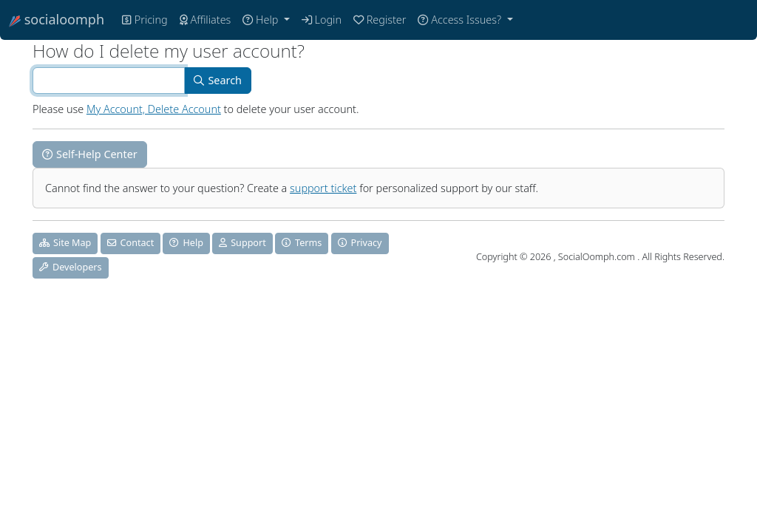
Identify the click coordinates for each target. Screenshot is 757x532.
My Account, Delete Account (154, 109)
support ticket (323, 188)
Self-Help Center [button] (90, 154)
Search (218, 80)
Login (322, 20)
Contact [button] (131, 243)
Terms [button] (302, 243)
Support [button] (242, 243)
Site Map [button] (65, 243)
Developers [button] (71, 267)
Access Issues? (461, 20)
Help (262, 20)
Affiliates (206, 20)
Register (380, 20)
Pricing (145, 20)
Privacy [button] (360, 243)
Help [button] (186, 243)
